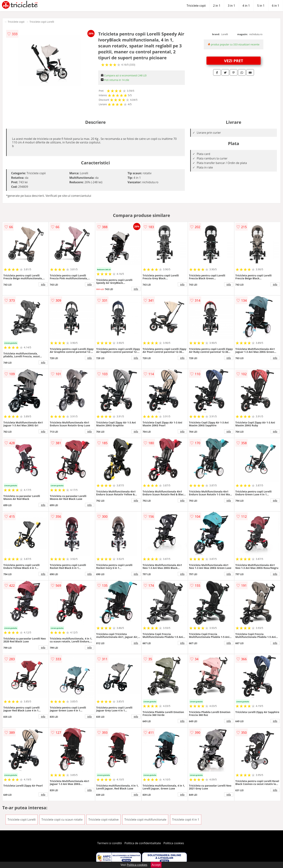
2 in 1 (217, 6)
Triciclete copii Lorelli (42, 22)
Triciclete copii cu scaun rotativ (62, 820)
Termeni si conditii (110, 843)
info (43, 284)
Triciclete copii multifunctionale (145, 820)
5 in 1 (261, 6)
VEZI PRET (234, 61)
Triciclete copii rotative (104, 820)
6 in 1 (276, 6)
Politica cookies (174, 843)
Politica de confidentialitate (143, 843)
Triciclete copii (196, 6)
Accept (156, 865)
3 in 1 (231, 6)
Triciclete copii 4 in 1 (186, 820)
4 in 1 (246, 6)
